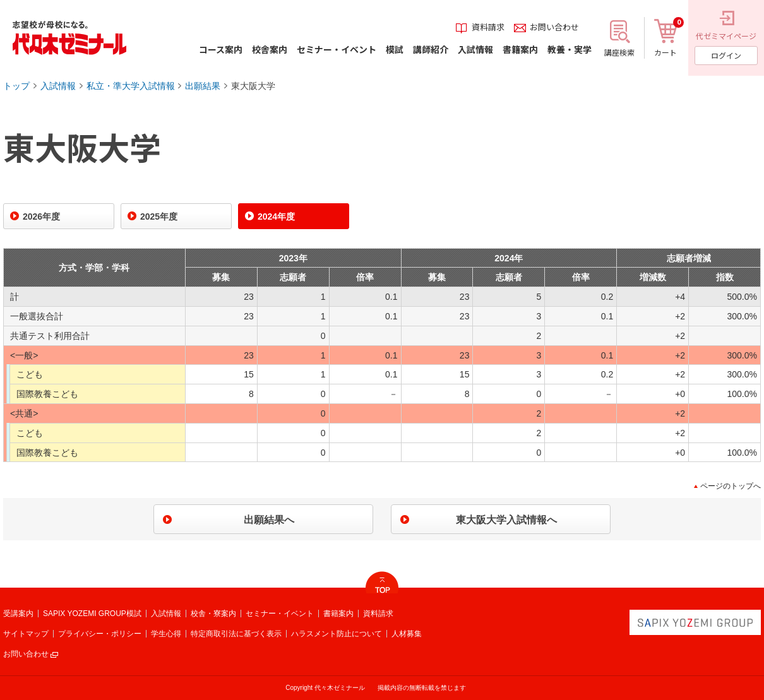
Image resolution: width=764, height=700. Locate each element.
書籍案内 (338, 614)
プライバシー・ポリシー (100, 634)
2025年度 (159, 217)
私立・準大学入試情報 (131, 86)
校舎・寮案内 (213, 614)
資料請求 (378, 614)
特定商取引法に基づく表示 (236, 634)
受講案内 (18, 614)
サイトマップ (26, 634)
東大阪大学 (253, 86)
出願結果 (203, 86)
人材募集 (407, 634)
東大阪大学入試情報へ (506, 520)
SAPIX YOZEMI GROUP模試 (92, 614)
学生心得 (166, 634)
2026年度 (41, 217)
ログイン (726, 55)
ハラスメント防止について (337, 634)
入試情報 (58, 86)
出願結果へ (269, 520)
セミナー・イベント (280, 614)
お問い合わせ (26, 654)
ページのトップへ (731, 486)
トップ (16, 86)
